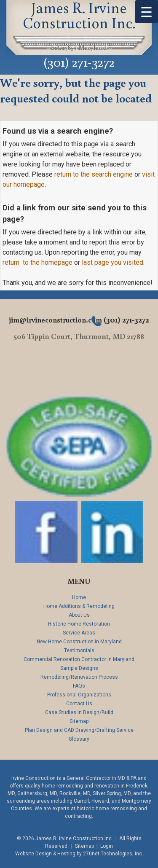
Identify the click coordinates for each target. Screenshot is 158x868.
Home (79, 597)
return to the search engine (94, 174)
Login (107, 846)
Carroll (81, 801)
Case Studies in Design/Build (79, 712)
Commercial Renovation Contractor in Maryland (79, 659)
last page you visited (112, 262)
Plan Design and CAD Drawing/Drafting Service (79, 730)
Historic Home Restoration (79, 624)
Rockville (70, 793)
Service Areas (79, 633)
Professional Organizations (79, 695)
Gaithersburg (32, 793)
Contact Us (79, 704)
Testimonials (79, 650)
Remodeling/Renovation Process (79, 677)
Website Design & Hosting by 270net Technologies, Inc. (79, 854)
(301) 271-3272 (79, 62)
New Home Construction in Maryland (79, 642)
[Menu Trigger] (146, 12)
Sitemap (79, 721)
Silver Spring (107, 793)
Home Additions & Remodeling (79, 606)
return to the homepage (37, 262)
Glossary (79, 739)
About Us (79, 615)
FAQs (79, 686)
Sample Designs (79, 668)
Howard (100, 801)
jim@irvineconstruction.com (55, 320)
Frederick (137, 786)
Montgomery (137, 801)
